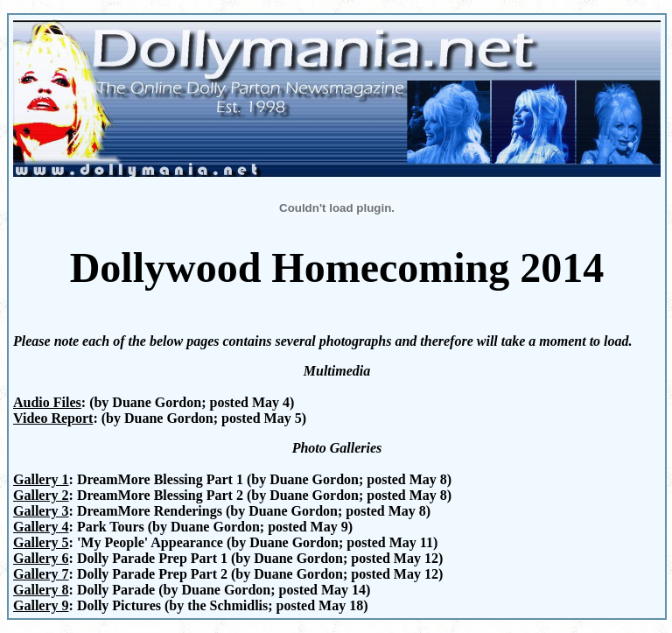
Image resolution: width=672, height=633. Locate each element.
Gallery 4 (41, 527)
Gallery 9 (41, 605)
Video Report (53, 418)
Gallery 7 (41, 574)
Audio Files (47, 402)
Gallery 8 (41, 590)
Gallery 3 (41, 511)
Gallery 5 (41, 542)
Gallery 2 (41, 495)
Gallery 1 (41, 479)
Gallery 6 (41, 558)
